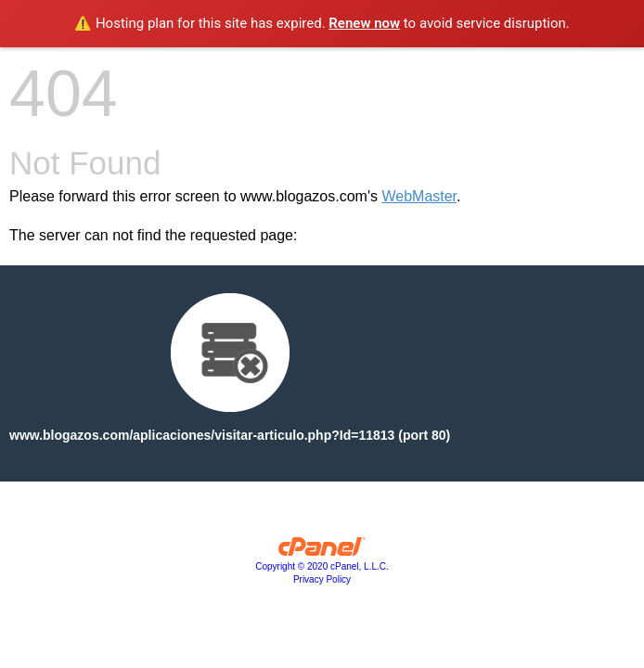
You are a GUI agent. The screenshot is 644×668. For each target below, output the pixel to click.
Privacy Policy (322, 579)
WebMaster (419, 196)
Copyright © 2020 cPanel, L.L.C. (322, 566)
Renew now (364, 23)
